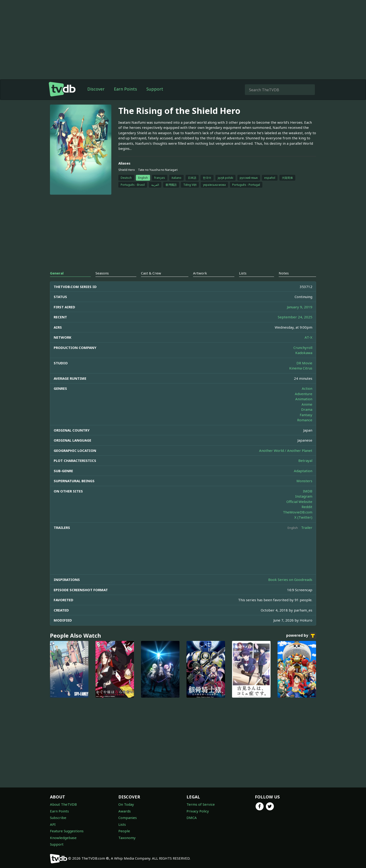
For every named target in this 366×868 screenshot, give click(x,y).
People (124, 831)
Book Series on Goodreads (290, 580)
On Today (126, 804)
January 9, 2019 (300, 307)
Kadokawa (304, 353)
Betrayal (305, 460)
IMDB (308, 491)
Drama (307, 409)
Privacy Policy (198, 811)
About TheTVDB (63, 804)
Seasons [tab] (102, 273)
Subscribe (58, 818)
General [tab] (57, 273)
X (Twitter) (303, 517)
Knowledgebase (63, 838)
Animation (304, 399)
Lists (122, 824)
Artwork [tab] (200, 273)
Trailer (307, 527)
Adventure (304, 394)
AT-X (308, 337)
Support (155, 89)
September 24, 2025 (295, 317)
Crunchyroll (303, 348)
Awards (125, 811)
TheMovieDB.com (298, 512)
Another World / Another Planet (286, 450)
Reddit (307, 507)
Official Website (299, 502)
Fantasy (306, 415)
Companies (128, 818)
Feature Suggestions (67, 831)
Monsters (304, 481)
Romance (305, 420)
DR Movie (304, 363)
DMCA (192, 818)
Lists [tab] (243, 273)
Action (307, 388)
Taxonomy (127, 838)
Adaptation (303, 471)
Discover (96, 89)
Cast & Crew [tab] (151, 273)
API (53, 824)
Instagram (304, 496)
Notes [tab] (284, 273)
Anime (307, 404)
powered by (301, 636)
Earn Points (125, 89)
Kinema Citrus (301, 368)
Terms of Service (201, 804)
